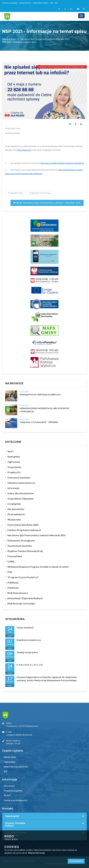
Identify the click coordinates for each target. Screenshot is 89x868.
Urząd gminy (14, 504)
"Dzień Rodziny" (25, 628)
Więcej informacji (36, 853)
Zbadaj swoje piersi (27, 652)
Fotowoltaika (15, 556)
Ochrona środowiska (19, 478)
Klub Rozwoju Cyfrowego (21, 603)
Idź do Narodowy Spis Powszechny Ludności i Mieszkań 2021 (47, 203)
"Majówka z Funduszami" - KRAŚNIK (39, 422)
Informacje (13, 488)
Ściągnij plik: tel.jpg (15, 193)
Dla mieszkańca (16, 509)
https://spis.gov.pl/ (24, 150)
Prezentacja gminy (13, 791)
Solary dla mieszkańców (20, 493)
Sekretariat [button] (12, 816)
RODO (7, 795)
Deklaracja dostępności (15, 800)
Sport (11, 451)
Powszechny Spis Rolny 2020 (23, 525)
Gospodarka (14, 467)
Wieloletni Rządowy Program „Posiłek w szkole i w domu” (38, 567)
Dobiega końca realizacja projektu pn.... (41, 395)
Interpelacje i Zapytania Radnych (25, 598)
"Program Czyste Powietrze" (23, 577)
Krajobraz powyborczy (29, 640)
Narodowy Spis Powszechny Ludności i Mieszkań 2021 (45, 39)
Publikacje (13, 582)
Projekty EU (14, 472)
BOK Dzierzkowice (18, 593)
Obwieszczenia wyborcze (21, 483)
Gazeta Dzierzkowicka (20, 546)
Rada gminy (14, 457)
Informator (9, 786)
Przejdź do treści (41, 3)
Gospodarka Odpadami (20, 498)
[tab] (44, 816)
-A (59, 9)
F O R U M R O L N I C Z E (30, 665)
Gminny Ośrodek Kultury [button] (15, 824)
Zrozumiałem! (76, 861)
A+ (71, 9)
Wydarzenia (14, 519)
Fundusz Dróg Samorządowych (24, 530)
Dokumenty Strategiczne (21, 540)
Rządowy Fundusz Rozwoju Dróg (25, 551)
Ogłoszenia (14, 462)
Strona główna (10, 3)
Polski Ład (13, 588)
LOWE (11, 561)
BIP (52, 3)
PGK (10, 572)
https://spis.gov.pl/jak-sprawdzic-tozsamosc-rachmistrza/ (62, 163)
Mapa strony (25, 3)
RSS (56, 3)
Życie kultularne (16, 514)
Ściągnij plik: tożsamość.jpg (40, 193)
